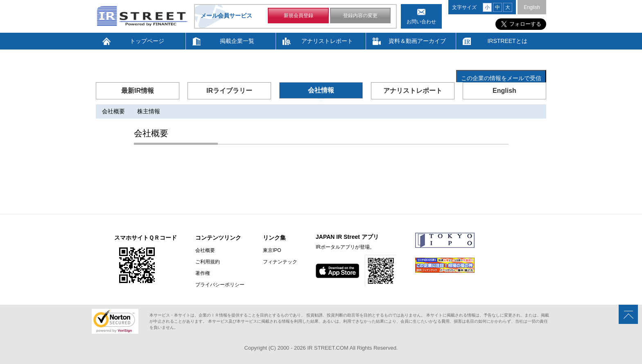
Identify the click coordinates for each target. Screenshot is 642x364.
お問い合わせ (421, 22)
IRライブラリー (229, 91)
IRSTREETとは (507, 41)
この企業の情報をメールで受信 (501, 78)
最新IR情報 (138, 91)
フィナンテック (280, 262)
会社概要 (113, 111)
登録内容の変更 (360, 16)
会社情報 (321, 90)
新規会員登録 (298, 16)
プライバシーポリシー (220, 285)
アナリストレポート (327, 41)
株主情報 (149, 111)
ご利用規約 (208, 262)
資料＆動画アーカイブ (417, 41)
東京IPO (272, 250)
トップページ (147, 41)
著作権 (203, 273)
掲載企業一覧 (237, 41)
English (532, 7)
